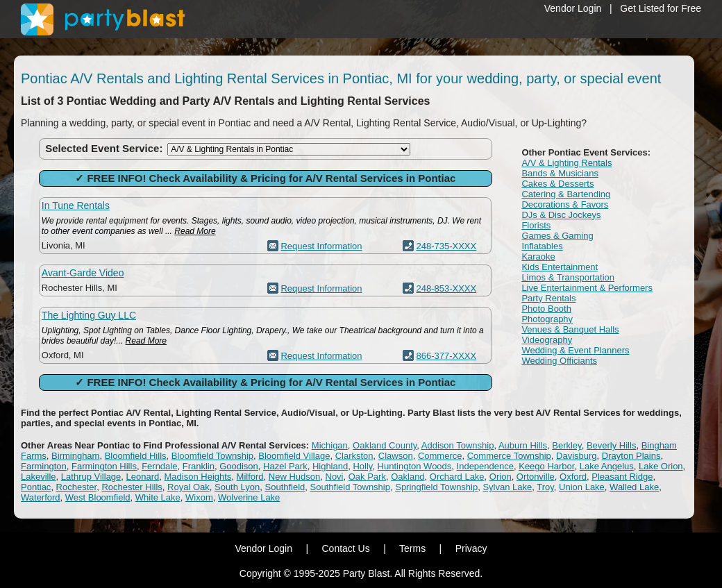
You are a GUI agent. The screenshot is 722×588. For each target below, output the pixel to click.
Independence (485, 466)
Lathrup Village (91, 477)
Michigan (330, 445)
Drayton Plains (631, 456)
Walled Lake (634, 487)
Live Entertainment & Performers (587, 288)
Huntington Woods (415, 466)
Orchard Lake (457, 477)
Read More (195, 231)
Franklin (199, 466)
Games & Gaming (557, 236)
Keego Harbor (546, 466)
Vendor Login (573, 8)
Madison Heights (198, 477)
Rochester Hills (132, 487)
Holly (362, 466)
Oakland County (385, 445)
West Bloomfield (98, 497)
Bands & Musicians (560, 173)
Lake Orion (661, 466)
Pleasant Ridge (622, 477)
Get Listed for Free (661, 8)
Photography (547, 319)
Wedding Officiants (559, 361)
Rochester (77, 487)
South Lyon (237, 487)
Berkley (566, 445)
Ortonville (536, 477)
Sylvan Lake (507, 487)
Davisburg (577, 456)
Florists (536, 225)
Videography (547, 340)
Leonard (143, 477)
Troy (545, 487)
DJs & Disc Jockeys (561, 215)
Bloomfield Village (294, 456)
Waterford (41, 497)
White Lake (158, 497)
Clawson (396, 456)
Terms (412, 548)
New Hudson (294, 477)
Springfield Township (436, 487)
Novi (335, 477)
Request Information (321, 246)
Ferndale (159, 466)
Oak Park (367, 477)
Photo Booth (546, 309)
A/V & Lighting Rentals (566, 163)
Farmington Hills (104, 466)
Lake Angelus (607, 466)
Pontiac (36, 487)
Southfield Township (350, 487)
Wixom (199, 497)
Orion (501, 477)
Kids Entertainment (560, 267)
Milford (250, 477)
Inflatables (542, 246)
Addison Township (458, 445)
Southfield (285, 487)
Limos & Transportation (568, 277)
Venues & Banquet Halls (570, 329)
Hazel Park (285, 466)
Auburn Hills (523, 445)
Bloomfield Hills (136, 456)
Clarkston (354, 456)
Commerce (440, 456)
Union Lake (582, 487)
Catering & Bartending (566, 194)
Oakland (408, 477)
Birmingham (75, 456)
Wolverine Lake (249, 497)
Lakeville (39, 477)
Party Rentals (548, 298)
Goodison (239, 466)
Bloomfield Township (212, 456)
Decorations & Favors (565, 204)
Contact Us (345, 548)
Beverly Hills (612, 445)
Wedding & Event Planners (575, 350)
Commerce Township (509, 456)
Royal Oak (188, 487)
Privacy (471, 548)
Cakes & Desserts (557, 184)
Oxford (573, 477)
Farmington (44, 466)
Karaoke (538, 257)
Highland (330, 466)
